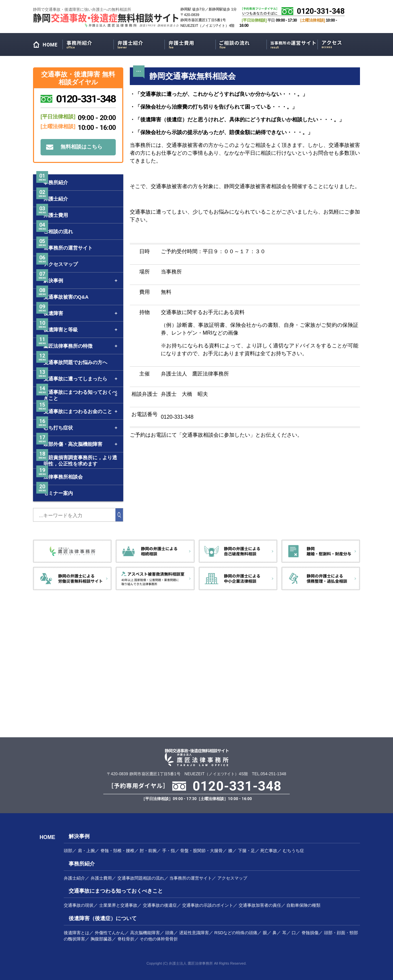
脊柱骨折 (126, 939)
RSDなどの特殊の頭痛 (236, 933)
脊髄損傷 (310, 933)
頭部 (68, 851)
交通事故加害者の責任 (260, 905)
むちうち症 (293, 851)
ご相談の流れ (241, 44)
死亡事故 (269, 851)
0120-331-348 (321, 11)
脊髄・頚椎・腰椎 (117, 851)
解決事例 (79, 836)
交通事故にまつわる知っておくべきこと (116, 891)
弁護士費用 (190, 44)
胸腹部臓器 (101, 939)
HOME (48, 46)
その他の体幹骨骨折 (159, 939)
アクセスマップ (343, 44)
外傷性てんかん (110, 933)
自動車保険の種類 (303, 905)
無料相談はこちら (81, 147)
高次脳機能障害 (145, 933)
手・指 (169, 851)
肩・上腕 (86, 851)
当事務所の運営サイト (292, 44)
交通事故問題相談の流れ (141, 878)
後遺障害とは (77, 933)
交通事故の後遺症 (160, 905)
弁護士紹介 (139, 44)
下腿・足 (247, 851)
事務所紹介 (88, 44)
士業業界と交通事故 (118, 905)
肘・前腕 (148, 851)
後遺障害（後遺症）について (103, 918)
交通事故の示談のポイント (208, 905)
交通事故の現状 (79, 905)
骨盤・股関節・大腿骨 (201, 851)
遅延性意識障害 (194, 933)
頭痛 (169, 933)
